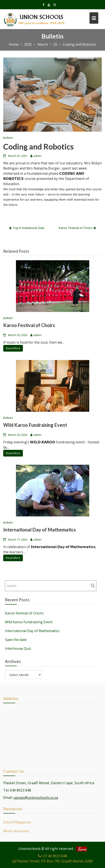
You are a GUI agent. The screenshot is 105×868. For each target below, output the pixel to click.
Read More (13, 348)
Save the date (16, 640)
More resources (17, 831)
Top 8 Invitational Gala (28, 228)
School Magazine (18, 822)
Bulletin (8, 138)
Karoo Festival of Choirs (75, 228)
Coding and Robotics (38, 146)
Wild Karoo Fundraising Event (35, 425)
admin (38, 156)
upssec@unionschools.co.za (36, 797)
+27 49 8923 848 (53, 856)
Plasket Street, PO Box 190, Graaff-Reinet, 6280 (53, 861)
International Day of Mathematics (40, 530)
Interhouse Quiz (18, 648)
